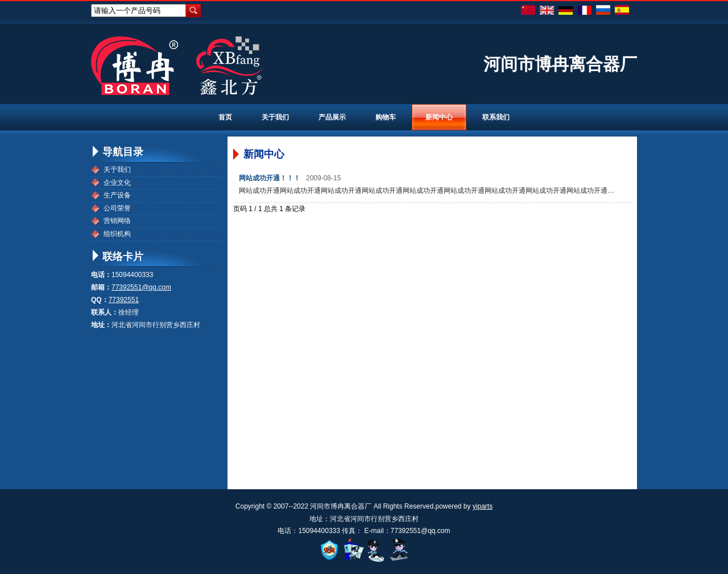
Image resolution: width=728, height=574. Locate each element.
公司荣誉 (117, 208)
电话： (101, 275)
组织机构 (117, 234)
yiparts (483, 506)
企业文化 (117, 183)
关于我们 (117, 170)
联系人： (105, 312)
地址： (101, 325)
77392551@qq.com (141, 287)
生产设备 (117, 195)
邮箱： (101, 287)
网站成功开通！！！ (270, 178)
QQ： (100, 300)
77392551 (124, 300)
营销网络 (117, 221)
